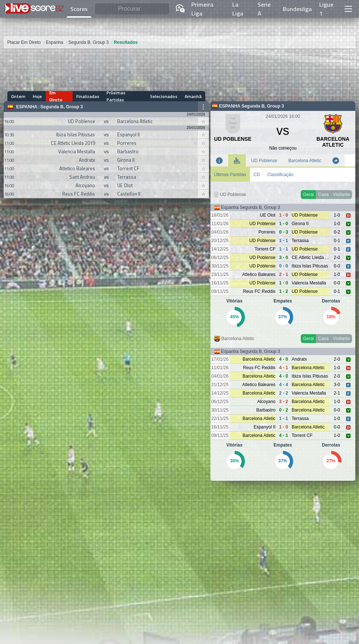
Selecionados (164, 96)
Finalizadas (88, 96)
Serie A (264, 9)
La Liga (238, 9)
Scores (79, 9)
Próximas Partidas (116, 96)
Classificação (280, 175)
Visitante (341, 195)
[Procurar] (132, 9)
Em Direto (56, 96)
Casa (323, 195)
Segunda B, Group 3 (62, 107)
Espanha (27, 107)
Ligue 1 (326, 9)
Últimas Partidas (230, 175)
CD (257, 175)
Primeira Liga (202, 9)
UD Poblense (264, 161)
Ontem (18, 96)
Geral (308, 195)
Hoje (37, 96)
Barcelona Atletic (305, 161)
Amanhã (193, 96)
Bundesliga (297, 9)
